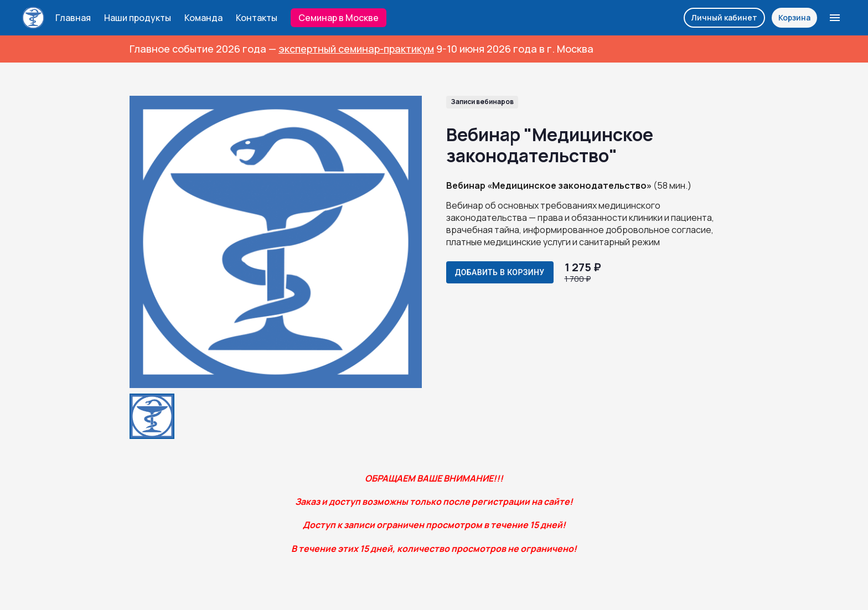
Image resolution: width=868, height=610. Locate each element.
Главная (73, 18)
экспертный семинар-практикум (356, 49)
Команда (203, 18)
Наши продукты (138, 18)
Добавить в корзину (500, 272)
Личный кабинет (724, 17)
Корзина (794, 17)
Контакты (257, 18)
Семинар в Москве (339, 18)
